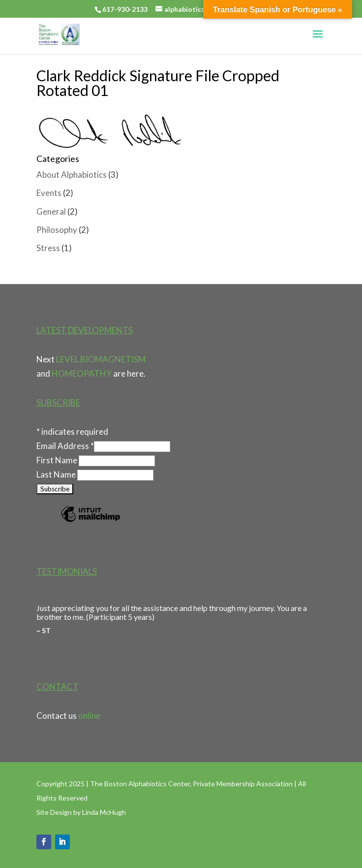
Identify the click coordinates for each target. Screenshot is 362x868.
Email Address (65, 446)
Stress (48, 248)
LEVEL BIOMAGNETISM (101, 359)
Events (49, 193)
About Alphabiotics (72, 175)
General (51, 211)
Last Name (57, 474)
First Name (58, 460)
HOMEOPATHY (82, 373)
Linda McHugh (104, 812)
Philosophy (57, 230)
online (89, 716)
